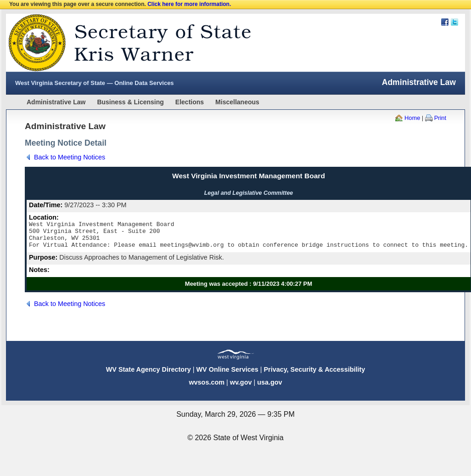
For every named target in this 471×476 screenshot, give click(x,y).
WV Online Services (227, 375)
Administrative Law (56, 102)
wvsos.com (207, 388)
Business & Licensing (130, 102)
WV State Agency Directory (149, 375)
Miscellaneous (237, 102)
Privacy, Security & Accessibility (314, 375)
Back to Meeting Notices (70, 157)
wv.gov (241, 388)
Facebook (445, 22)
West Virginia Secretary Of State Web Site (124, 43)
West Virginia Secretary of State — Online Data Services (95, 83)
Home (412, 118)
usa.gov (269, 388)
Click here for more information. (189, 4)
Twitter (454, 22)
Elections (190, 102)
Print (440, 118)
